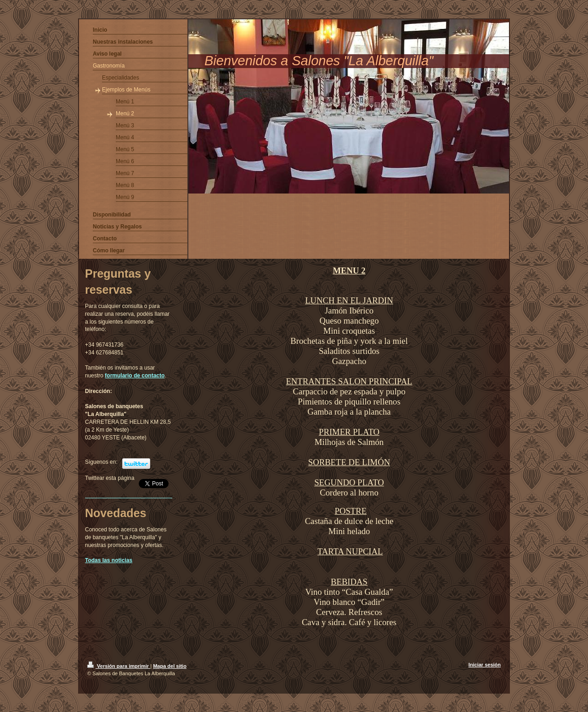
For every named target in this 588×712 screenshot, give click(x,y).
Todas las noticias (109, 560)
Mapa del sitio (170, 666)
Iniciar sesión (485, 665)
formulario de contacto (135, 376)
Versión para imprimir (119, 666)
